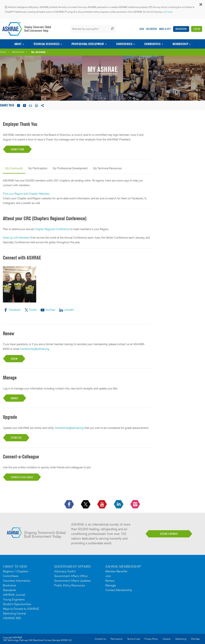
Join (141, 29)
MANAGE (15, 398)
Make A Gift (165, 29)
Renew (110, 581)
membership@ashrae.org (35, 349)
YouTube (50, 310)
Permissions (117, 639)
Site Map (195, 639)
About (18, 44)
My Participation (38, 168)
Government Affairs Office (71, 576)
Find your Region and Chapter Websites (26, 194)
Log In (197, 29)
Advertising (181, 639)
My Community (14, 168)
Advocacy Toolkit (65, 571)
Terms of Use (134, 639)
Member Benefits (116, 571)
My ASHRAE (38, 52)
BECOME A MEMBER (169, 534)
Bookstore (181, 29)
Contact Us (100, 639)
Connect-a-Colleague (22, 477)
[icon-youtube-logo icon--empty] (102, 504)
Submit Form (17, 149)
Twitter (33, 310)
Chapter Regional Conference (52, 229)
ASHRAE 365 (12, 618)
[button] (200, 5)
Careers (167, 639)
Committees (11, 576)
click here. (168, 12)
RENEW (14, 359)
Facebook (15, 310)
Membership (180, 44)
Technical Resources (46, 44)
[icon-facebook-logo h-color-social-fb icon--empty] (69, 504)
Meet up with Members (16, 238)
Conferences (124, 44)
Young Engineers (14, 599)
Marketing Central (14, 613)
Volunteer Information (17, 581)
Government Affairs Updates (73, 581)
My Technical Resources (107, 168)
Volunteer (151, 29)
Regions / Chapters (15, 571)
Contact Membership (119, 590)
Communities (152, 44)
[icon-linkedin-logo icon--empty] (119, 504)
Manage (111, 585)
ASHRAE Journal (14, 595)
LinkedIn (69, 310)
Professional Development (88, 44)
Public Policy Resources (70, 585)
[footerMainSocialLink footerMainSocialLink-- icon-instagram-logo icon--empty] (136, 504)
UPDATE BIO (16, 438)
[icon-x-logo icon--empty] (86, 504)
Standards (9, 590)
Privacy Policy (151, 639)
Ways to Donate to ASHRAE (21, 609)
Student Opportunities (17, 604)
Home (3, 52)
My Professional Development (70, 168)
